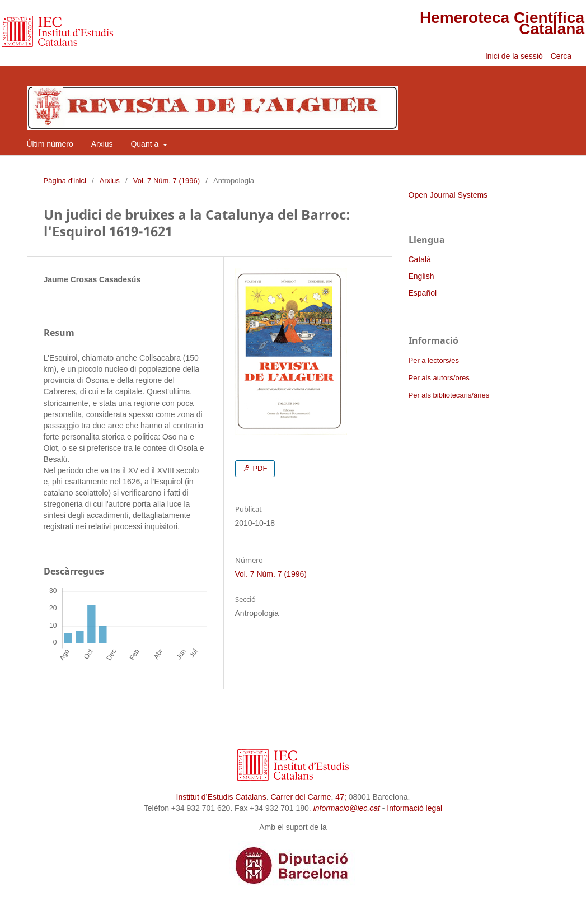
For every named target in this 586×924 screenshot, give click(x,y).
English (421, 276)
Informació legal (414, 808)
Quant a (146, 144)
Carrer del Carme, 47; (308, 797)
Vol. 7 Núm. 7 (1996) (167, 181)
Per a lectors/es (434, 360)
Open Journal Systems (448, 195)
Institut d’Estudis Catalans (221, 797)
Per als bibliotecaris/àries (449, 395)
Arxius (102, 144)
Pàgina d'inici (65, 181)
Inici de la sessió (514, 56)
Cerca (562, 56)
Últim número (50, 144)
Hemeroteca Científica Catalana (502, 23)
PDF (259, 468)
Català (420, 259)
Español (423, 293)
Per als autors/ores (439, 378)
